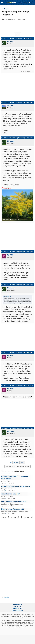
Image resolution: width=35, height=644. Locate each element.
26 (6, 514)
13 (6, 506)
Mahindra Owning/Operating (20, 512)
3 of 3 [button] (23, 463)
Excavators (10, 496)
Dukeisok (4, 504)
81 (6, 491)
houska (3, 496)
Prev (16, 463)
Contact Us (17, 605)
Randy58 (4, 489)
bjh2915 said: (6, 296)
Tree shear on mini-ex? (10, 494)
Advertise (17, 607)
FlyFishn (4, 481)
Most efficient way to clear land (14, 502)
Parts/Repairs (12, 489)
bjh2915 (5, 19)
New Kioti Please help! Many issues (15, 486)
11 (6, 498)
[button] (2, 3)
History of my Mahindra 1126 (13, 509)
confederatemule (6, 512)
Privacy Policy (17, 610)
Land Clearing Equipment (15, 504)
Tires (9, 481)
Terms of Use (17, 608)
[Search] (33, 3)
